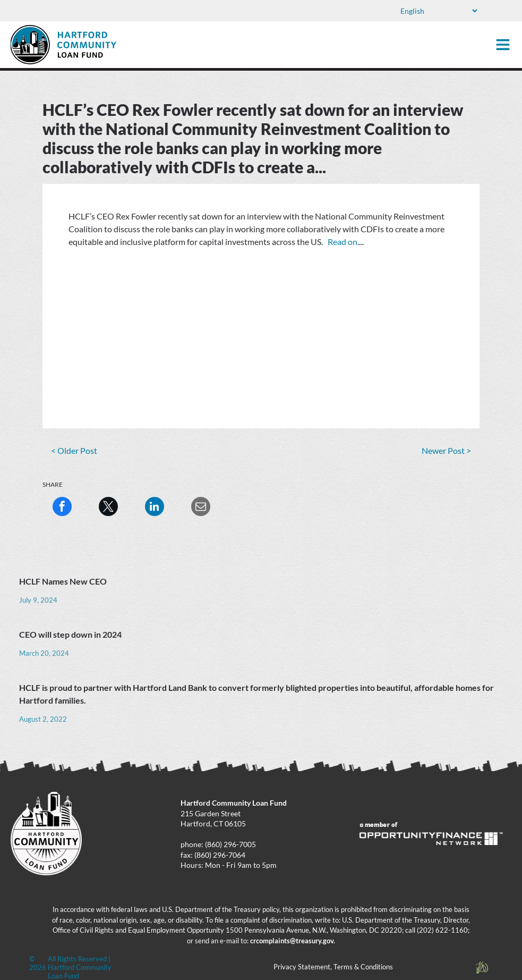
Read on (343, 242)
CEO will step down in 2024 (70, 634)
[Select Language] (438, 11)
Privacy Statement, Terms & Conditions (333, 967)
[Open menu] (503, 45)
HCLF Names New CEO (63, 581)
